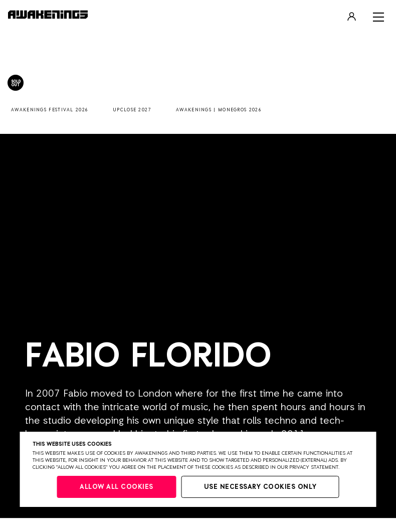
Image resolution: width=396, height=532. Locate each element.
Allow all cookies (117, 487)
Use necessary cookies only (260, 487)
